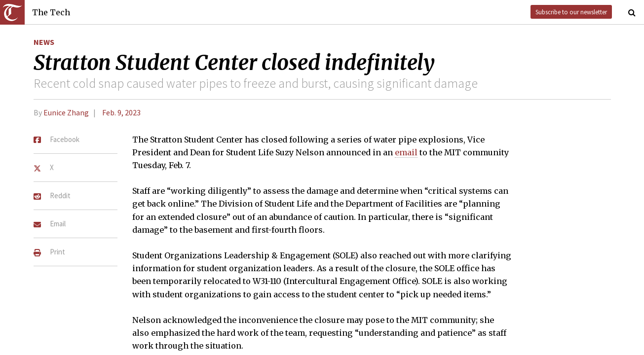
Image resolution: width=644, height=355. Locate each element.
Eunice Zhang (66, 112)
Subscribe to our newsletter (571, 12)
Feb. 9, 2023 (121, 112)
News (44, 42)
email (406, 152)
